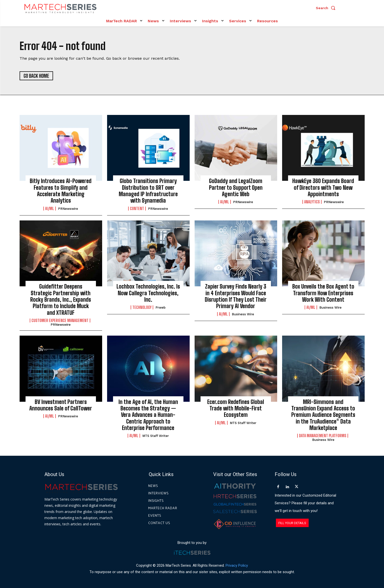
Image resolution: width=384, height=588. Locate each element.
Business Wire (243, 314)
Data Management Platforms (323, 436)
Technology (142, 308)
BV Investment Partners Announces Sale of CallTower (61, 405)
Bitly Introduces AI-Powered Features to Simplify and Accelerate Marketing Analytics (61, 191)
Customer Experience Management (60, 321)
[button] (327, 8)
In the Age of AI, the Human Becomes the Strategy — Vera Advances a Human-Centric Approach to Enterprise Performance (148, 415)
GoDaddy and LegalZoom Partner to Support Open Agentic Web (236, 187)
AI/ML (50, 209)
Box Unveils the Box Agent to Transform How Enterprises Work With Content (323, 293)
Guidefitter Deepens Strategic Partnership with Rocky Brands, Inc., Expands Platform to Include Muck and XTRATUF (61, 300)
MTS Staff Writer (156, 436)
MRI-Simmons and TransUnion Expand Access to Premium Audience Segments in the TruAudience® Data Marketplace (323, 415)
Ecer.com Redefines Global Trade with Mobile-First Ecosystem (236, 408)
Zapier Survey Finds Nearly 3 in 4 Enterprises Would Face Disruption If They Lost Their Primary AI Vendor (236, 296)
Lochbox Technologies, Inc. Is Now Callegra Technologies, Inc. (148, 293)
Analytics (312, 202)
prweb (161, 308)
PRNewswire (68, 209)
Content (137, 209)
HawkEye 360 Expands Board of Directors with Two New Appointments (323, 187)
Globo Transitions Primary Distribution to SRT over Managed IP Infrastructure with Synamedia (148, 191)
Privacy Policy (237, 565)
